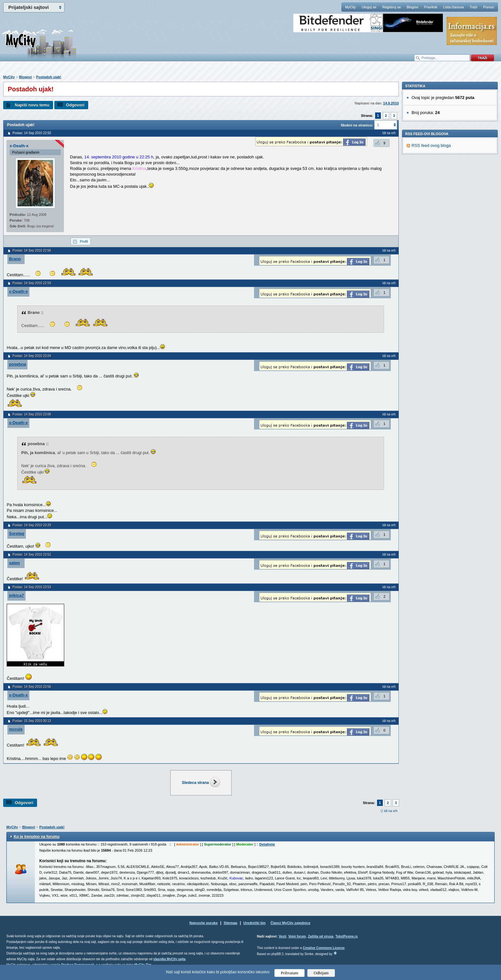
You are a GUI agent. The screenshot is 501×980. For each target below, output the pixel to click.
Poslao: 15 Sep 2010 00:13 (32, 721)
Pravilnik (431, 7)
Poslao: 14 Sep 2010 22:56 (32, 251)
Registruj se (391, 7)
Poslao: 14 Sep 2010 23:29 (32, 525)
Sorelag (17, 533)
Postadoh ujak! (49, 77)
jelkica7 (16, 595)
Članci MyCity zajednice (291, 923)
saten (14, 563)
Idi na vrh (391, 811)
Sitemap (231, 923)
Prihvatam (290, 973)
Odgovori (75, 105)
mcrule (16, 729)
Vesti (282, 936)
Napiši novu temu (32, 105)
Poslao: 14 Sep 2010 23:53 (32, 587)
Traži (474, 7)
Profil (84, 241)
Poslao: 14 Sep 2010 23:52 (32, 555)
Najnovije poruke (204, 923)
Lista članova (453, 7)
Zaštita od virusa (321, 936)
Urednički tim (255, 923)
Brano (15, 259)
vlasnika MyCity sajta (170, 959)
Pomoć (489, 7)
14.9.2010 (391, 103)
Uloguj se (369, 7)
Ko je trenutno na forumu (37, 837)
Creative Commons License (324, 948)
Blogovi (412, 7)
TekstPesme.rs (347, 936)
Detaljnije (267, 844)
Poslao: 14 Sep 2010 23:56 (32, 687)
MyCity (351, 7)
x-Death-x (19, 146)
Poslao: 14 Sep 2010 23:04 (32, 356)
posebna (17, 364)
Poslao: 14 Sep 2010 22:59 (32, 283)
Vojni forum (297, 936)
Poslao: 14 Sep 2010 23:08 (32, 414)
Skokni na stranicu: (357, 125)
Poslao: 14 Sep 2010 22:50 (32, 133)
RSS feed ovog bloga (431, 233)
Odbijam (321, 973)
